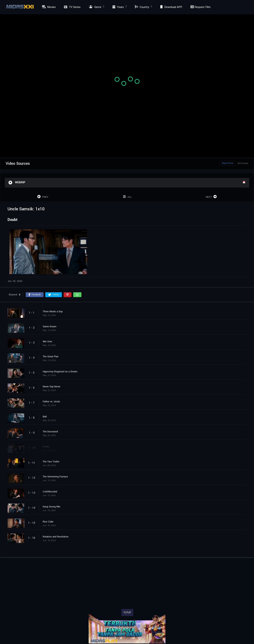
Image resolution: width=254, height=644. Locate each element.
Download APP (171, 7)
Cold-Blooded (50, 492)
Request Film (200, 7)
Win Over (47, 342)
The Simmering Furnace (55, 477)
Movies (48, 7)
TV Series (72, 7)
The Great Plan (51, 357)
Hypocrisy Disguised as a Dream (60, 372)
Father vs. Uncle (51, 402)
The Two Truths (51, 462)
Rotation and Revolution (56, 537)
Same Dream (50, 327)
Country (142, 7)
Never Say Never (52, 387)
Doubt (46, 447)
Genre (95, 7)
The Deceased (50, 432)
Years (118, 7)
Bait (45, 417)
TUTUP (127, 612)
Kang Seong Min (52, 507)
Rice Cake (48, 522)
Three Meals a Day (53, 312)
